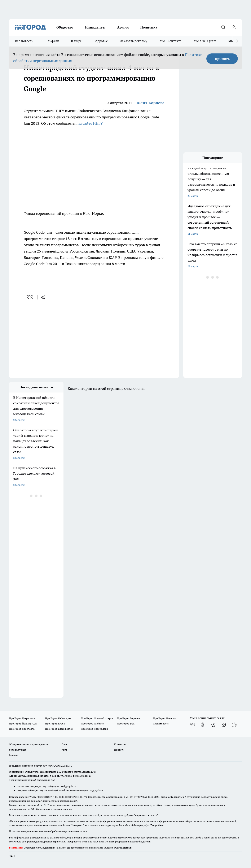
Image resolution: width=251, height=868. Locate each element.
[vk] (30, 297)
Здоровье (101, 41)
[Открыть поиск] (223, 27)
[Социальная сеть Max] (234, 725)
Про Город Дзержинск (22, 718)
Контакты (120, 744)
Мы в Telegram (205, 41)
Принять (222, 59)
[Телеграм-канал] (213, 725)
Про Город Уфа (126, 724)
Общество (65, 27)
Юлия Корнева (151, 103)
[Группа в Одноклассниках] (203, 725)
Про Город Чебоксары (58, 718)
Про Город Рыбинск (92, 724)
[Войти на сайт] (234, 27)
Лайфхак (52, 41)
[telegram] (44, 297)
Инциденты (95, 27)
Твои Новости (161, 724)
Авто (64, 750)
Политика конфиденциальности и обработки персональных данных (49, 831)
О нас (65, 744)
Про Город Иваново (164, 718)
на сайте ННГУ (90, 123)
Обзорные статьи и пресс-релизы (29, 744)
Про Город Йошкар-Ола (23, 724)
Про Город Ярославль (22, 729)
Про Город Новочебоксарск (97, 718)
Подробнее (157, 825)
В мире (76, 41)
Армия (123, 27)
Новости (119, 750)
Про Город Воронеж (129, 718)
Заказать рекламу (134, 41)
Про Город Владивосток (59, 729)
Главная (14, 755)
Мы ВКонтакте (171, 41)
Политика (149, 27)
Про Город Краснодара (94, 729)
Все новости (24, 41)
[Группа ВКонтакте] (192, 725)
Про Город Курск (55, 724)
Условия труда (17, 750)
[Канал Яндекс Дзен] (224, 725)
